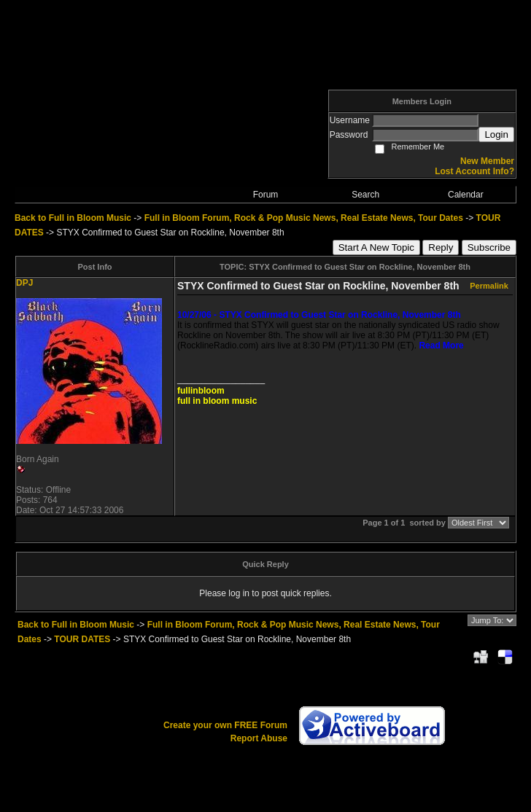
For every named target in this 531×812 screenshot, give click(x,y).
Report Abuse (259, 738)
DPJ (24, 283)
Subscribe (489, 247)
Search (365, 195)
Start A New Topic (376, 247)
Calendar (466, 195)
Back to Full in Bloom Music (73, 218)
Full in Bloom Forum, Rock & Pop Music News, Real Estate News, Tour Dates (304, 218)
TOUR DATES (82, 639)
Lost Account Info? (474, 171)
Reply (441, 247)
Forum (266, 195)
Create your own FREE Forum (225, 725)
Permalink (489, 286)
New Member (487, 161)
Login (496, 134)
